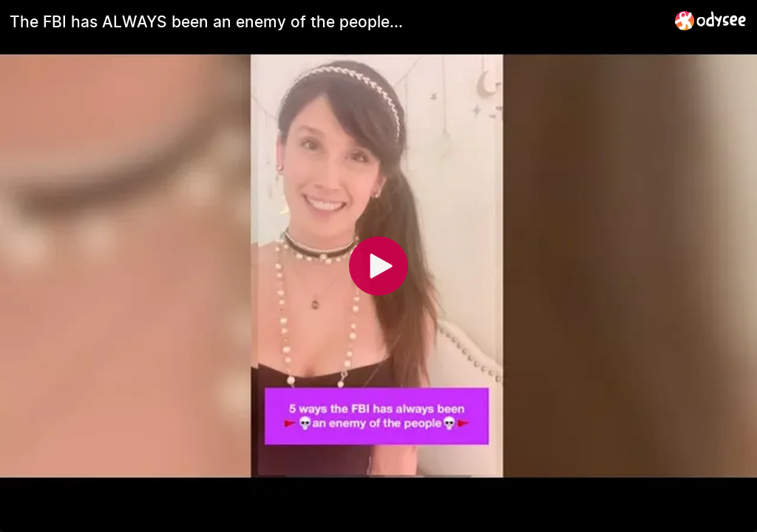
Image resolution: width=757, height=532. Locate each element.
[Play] (378, 266)
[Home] (711, 20)
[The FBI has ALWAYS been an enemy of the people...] (336, 21)
